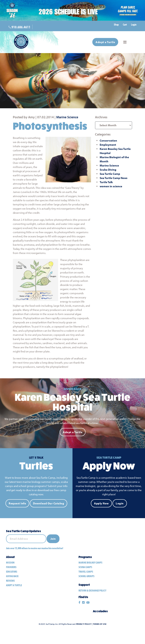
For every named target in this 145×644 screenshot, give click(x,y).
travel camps (86, 572)
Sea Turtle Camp (110, 174)
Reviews (10, 581)
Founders (11, 567)
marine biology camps (90, 562)
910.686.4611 (21, 27)
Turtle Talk (106, 182)
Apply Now (101, 503)
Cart (125, 24)
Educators (12, 572)
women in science (111, 186)
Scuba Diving (108, 170)
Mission (10, 562)
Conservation (108, 140)
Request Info (17, 503)
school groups (86, 576)
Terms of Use (100, 624)
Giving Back (12, 576)
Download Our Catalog (49, 503)
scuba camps (85, 567)
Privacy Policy (84, 624)
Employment (108, 145)
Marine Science (67, 117)
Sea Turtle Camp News (114, 178)
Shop (116, 24)
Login (134, 24)
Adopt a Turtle (105, 42)
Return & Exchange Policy (92, 590)
